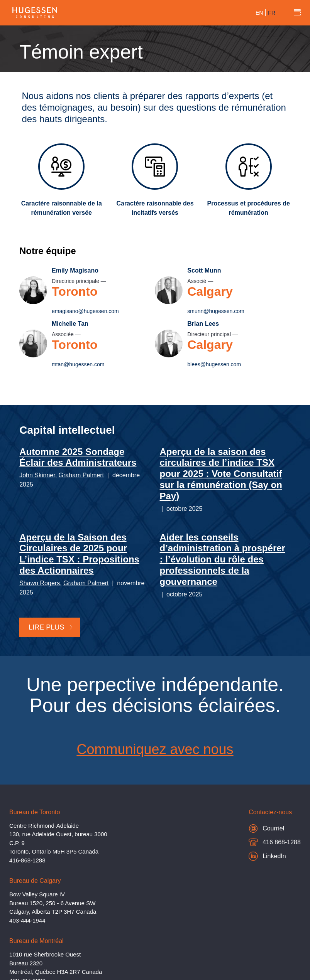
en (259, 13)
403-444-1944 (27, 920)
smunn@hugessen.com (216, 311)
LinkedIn (267, 856)
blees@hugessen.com (214, 364)
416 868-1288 (275, 843)
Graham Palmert (81, 475)
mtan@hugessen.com (78, 364)
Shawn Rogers (40, 583)
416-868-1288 (27, 860)
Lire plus (51, 627)
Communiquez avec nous (155, 749)
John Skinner (37, 475)
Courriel (266, 828)
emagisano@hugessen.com (85, 311)
